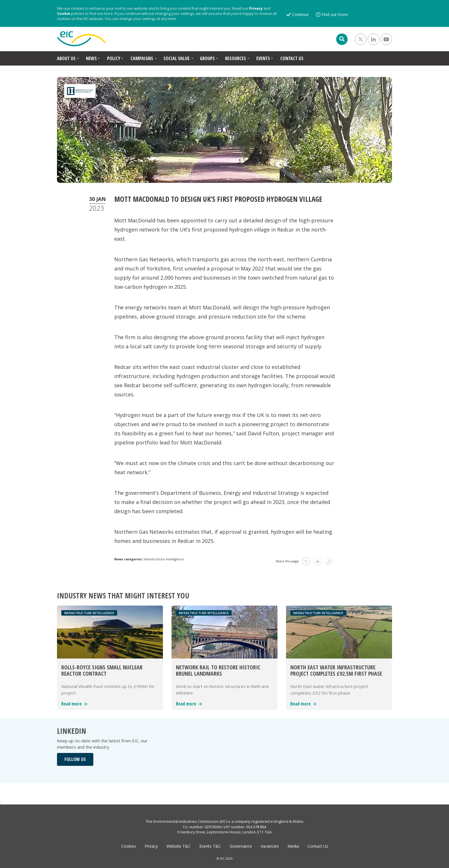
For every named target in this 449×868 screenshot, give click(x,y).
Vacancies (270, 846)
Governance (241, 846)
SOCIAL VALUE (177, 58)
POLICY (114, 58)
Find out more (335, 14)
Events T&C (210, 846)
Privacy (256, 8)
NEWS (91, 58)
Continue (300, 14)
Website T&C (179, 846)
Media (293, 846)
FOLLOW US (75, 759)
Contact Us (318, 846)
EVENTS (263, 58)
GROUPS (207, 58)
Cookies (129, 846)
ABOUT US (66, 58)
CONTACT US (292, 58)
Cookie (64, 13)
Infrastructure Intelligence (164, 559)
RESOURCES (236, 58)
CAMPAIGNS (142, 58)
